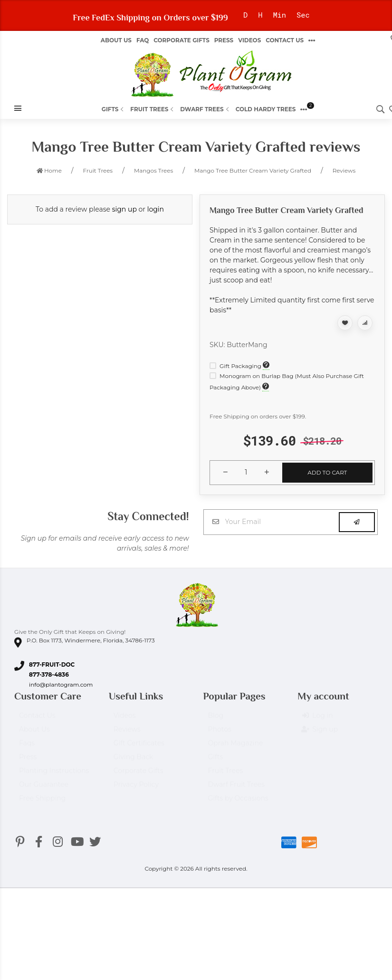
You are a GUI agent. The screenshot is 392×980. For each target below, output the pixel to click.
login (156, 209)
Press (224, 40)
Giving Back (134, 761)
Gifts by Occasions (238, 803)
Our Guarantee (44, 789)
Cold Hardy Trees (266, 109)
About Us (34, 734)
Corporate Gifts (181, 40)
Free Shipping (42, 803)
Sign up (320, 734)
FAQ (143, 40)
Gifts (114, 109)
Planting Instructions (54, 775)
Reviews (127, 734)
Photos (220, 734)
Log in (317, 720)
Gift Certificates (139, 747)
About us (116, 40)
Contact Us (285, 40)
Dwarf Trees (205, 109)
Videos (249, 40)
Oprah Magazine (236, 747)
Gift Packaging (236, 366)
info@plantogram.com (61, 684)
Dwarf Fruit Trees (237, 789)
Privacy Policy (136, 789)
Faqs (27, 747)
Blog (216, 720)
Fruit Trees (153, 109)
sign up (124, 209)
